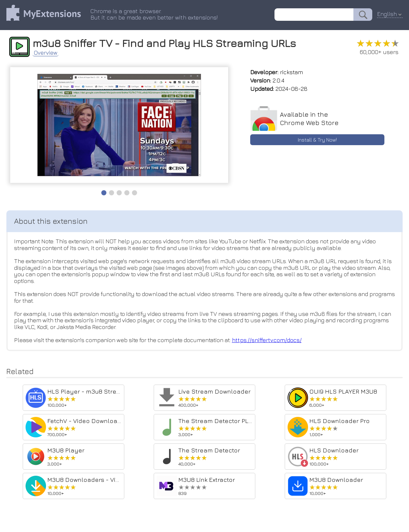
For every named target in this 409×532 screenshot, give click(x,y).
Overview (46, 52)
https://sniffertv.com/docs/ (274, 341)
